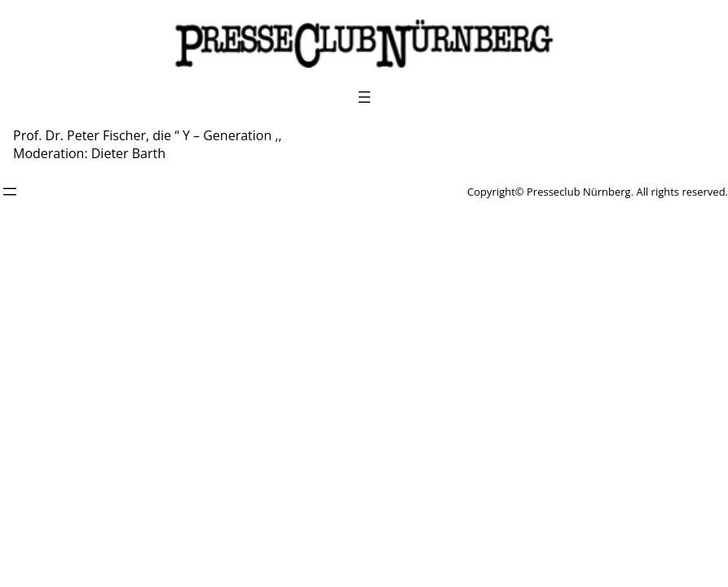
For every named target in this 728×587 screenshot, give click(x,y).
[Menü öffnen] (364, 97)
